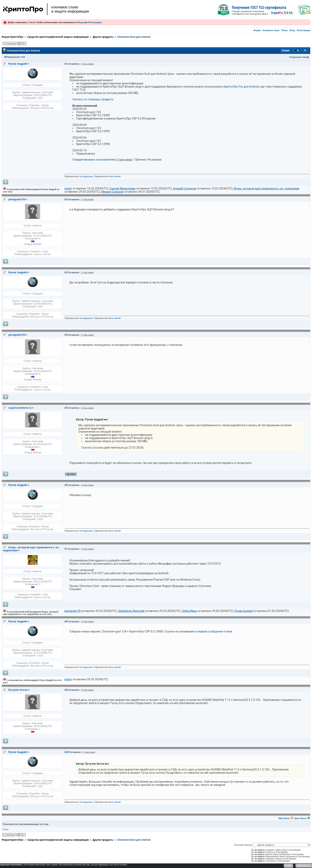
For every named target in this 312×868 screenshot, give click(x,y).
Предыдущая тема (16, 57)
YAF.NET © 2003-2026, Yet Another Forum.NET (291, 865)
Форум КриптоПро (12, 37)
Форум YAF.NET (263, 865)
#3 (66, 272)
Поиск (285, 30)
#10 (67, 752)
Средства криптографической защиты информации (58, 37)
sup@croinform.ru (20, 408)
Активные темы (271, 30)
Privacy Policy (249, 865)
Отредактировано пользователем (94, 160)
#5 (66, 408)
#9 (66, 690)
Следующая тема (298, 57)
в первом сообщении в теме (213, 631)
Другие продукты (103, 37)
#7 (66, 549)
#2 (66, 199)
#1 (66, 64)
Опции (286, 50)
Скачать (87, 448)
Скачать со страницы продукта (93, 99)
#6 (66, 485)
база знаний (115, 176)
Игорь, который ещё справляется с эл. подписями (31, 549)
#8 (66, 621)
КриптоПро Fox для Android (241, 87)
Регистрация (95, 22)
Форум (257, 30)
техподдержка (86, 176)
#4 (66, 335)
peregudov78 (17, 199)
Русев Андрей (18, 64)
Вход (80, 22)
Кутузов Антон (18, 690)
